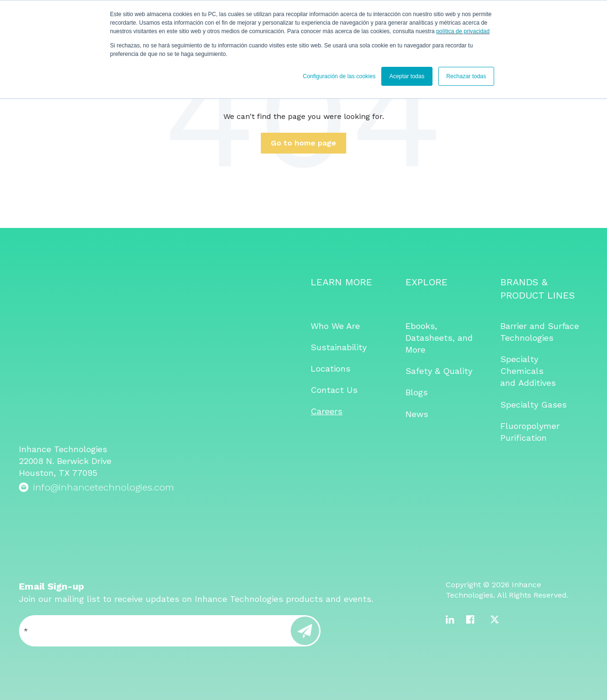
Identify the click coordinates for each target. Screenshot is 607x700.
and (509, 383)
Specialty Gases (533, 405)
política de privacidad (463, 31)
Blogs (417, 392)
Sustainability (339, 347)
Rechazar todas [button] (466, 76)
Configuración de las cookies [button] (339, 76)
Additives (537, 383)
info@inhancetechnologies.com (104, 367)
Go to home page (303, 143)
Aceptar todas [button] (407, 76)
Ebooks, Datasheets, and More (439, 338)
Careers (326, 411)
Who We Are (335, 326)
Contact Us (334, 390)
